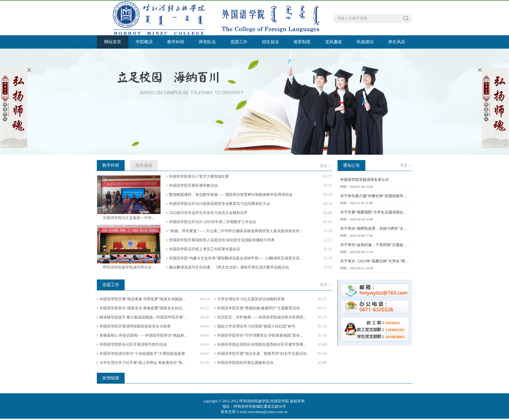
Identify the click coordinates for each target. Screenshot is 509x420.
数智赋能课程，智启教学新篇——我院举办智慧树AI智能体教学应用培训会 (231, 195)
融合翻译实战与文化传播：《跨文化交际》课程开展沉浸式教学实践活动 (229, 267)
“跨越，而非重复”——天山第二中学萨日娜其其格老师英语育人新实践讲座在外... (236, 231)
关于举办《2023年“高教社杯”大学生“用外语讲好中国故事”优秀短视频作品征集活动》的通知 (375, 261)
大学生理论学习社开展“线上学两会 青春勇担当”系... (142, 363)
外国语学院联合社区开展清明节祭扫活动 (133, 345)
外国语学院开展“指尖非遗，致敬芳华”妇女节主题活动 (262, 354)
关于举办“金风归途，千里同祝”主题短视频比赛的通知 (375, 245)
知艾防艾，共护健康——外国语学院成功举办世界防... (262, 317)
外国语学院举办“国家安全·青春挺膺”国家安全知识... (142, 308)
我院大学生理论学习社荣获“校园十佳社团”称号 (256, 326)
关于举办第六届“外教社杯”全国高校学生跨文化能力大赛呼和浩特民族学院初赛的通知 (375, 196)
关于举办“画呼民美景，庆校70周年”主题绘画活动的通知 (375, 229)
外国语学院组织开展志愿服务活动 (245, 363)
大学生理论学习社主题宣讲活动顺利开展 (251, 299)
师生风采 (397, 42)
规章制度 (302, 42)
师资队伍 (207, 42)
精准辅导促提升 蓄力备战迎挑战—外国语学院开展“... (143, 317)
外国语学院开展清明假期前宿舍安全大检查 (135, 326)
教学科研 (176, 42)
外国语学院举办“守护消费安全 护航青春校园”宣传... (260, 335)
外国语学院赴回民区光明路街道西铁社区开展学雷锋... (262, 345)
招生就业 (270, 42)
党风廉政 (334, 42)
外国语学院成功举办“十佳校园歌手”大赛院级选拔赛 (142, 354)
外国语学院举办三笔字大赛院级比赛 (199, 176)
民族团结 (365, 42)
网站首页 (113, 42)
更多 (326, 166)
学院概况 (144, 42)
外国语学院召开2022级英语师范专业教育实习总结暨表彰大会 (220, 204)
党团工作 (239, 42)
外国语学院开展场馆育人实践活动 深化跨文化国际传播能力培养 (222, 240)
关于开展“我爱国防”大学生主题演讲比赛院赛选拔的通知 (375, 212)
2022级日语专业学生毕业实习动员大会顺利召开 (208, 213)
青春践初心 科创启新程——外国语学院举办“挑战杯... (143, 335)
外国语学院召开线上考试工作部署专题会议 (205, 249)
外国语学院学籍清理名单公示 (365, 180)
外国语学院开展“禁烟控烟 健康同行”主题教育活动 (259, 308)
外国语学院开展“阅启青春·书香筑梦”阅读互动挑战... (142, 299)
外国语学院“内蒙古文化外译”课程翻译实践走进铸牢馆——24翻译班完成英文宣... (236, 258)
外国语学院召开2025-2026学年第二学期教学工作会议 (213, 222)
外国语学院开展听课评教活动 (193, 186)
